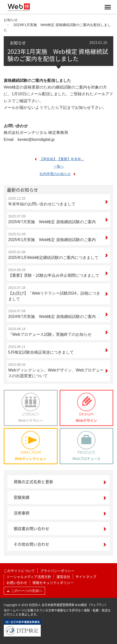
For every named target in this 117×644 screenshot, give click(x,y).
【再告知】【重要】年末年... (58, 159)
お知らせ (11, 20)
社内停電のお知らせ (59, 174)
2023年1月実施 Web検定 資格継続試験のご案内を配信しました (58, 55)
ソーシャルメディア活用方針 (29, 577)
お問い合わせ (17, 583)
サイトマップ (86, 577)
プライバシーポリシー (57, 571)
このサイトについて (19, 571)
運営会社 (63, 577)
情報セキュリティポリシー (53, 583)
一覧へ (59, 166)
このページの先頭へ (24, 591)
